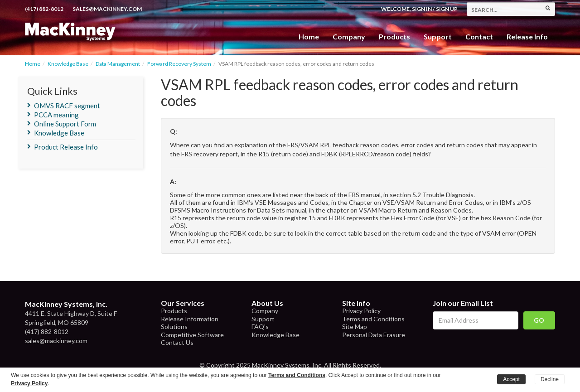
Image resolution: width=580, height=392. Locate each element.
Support (438, 36)
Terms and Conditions (373, 319)
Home (309, 36)
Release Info (527, 36)
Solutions (174, 327)
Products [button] (394, 36)
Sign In (422, 9)
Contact (479, 36)
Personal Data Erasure (374, 335)
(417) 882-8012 (44, 9)
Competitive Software (192, 335)
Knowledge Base (68, 64)
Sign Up (447, 9)
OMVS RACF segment (67, 106)
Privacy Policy (361, 311)
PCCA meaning (56, 115)
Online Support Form (65, 124)
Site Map (355, 327)
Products (174, 311)
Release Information (190, 319)
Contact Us (177, 342)
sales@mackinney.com (107, 9)
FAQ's (260, 327)
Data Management (118, 64)
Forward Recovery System (179, 64)
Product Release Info (66, 147)
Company (349, 36)
